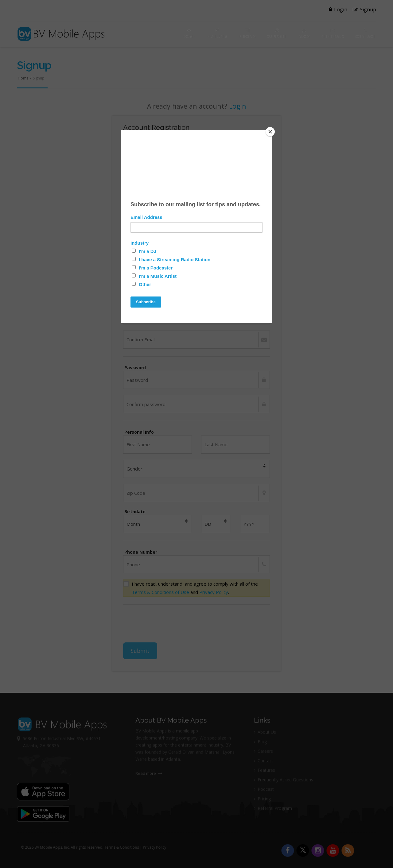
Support (277, 34)
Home (189, 34)
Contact (366, 34)
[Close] (270, 132)
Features (217, 34)
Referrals (333, 34)
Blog (304, 34)
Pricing (247, 34)
